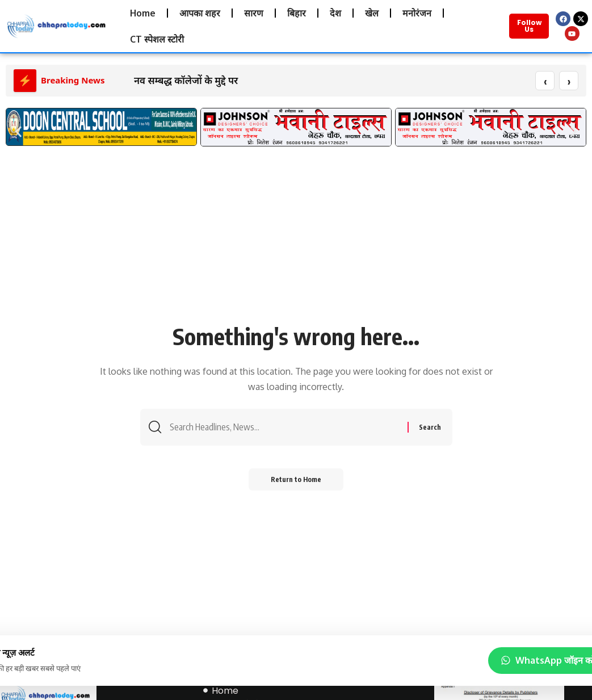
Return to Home (296, 481)
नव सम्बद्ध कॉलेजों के (173, 81)
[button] (18, 133)
